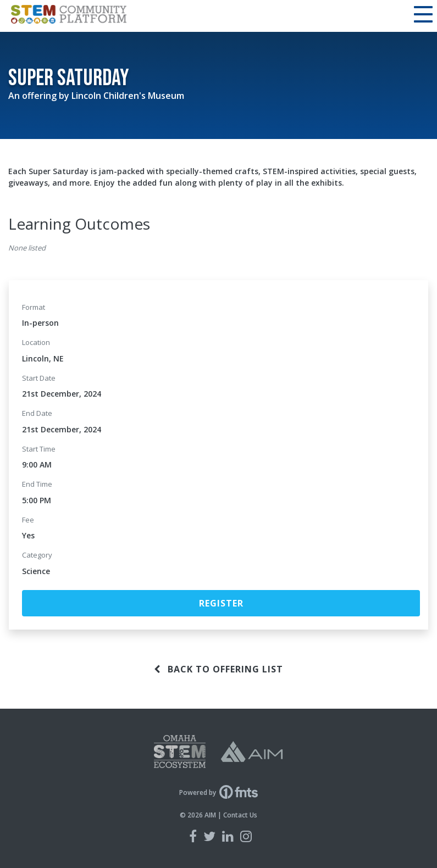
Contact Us (240, 815)
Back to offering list (218, 669)
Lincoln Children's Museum (128, 96)
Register (221, 603)
